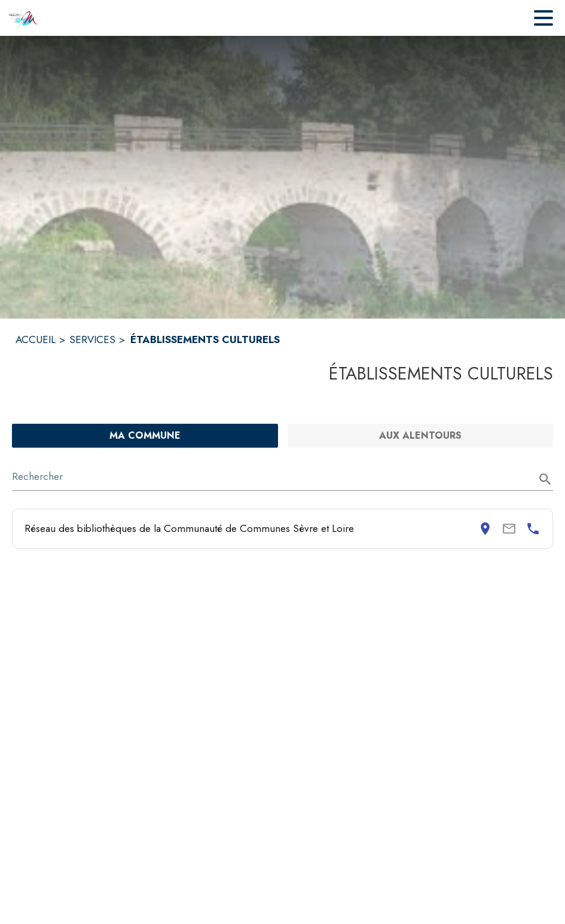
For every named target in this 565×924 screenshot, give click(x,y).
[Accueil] (23, 18)
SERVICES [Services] (92, 339)
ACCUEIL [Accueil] (36, 339)
